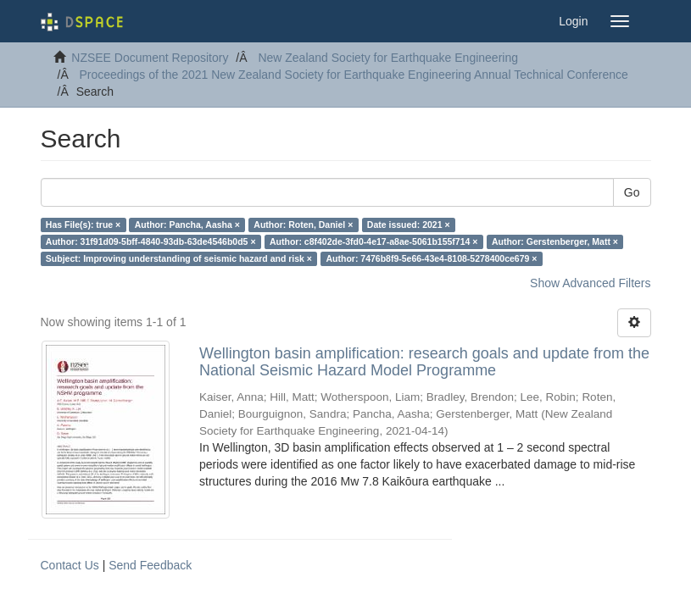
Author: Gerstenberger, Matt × (555, 241)
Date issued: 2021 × (409, 225)
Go (632, 192)
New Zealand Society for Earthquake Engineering (388, 58)
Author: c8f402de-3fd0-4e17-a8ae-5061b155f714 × (373, 241)
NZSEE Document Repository (150, 58)
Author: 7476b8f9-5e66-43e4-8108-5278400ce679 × (431, 258)
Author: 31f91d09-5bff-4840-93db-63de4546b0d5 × (151, 241)
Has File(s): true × (83, 225)
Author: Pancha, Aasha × (187, 225)
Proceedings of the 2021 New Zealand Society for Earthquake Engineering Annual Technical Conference (354, 75)
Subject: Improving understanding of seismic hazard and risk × (179, 258)
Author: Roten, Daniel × (303, 225)
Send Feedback (150, 565)
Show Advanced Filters (590, 283)
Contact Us (70, 565)
